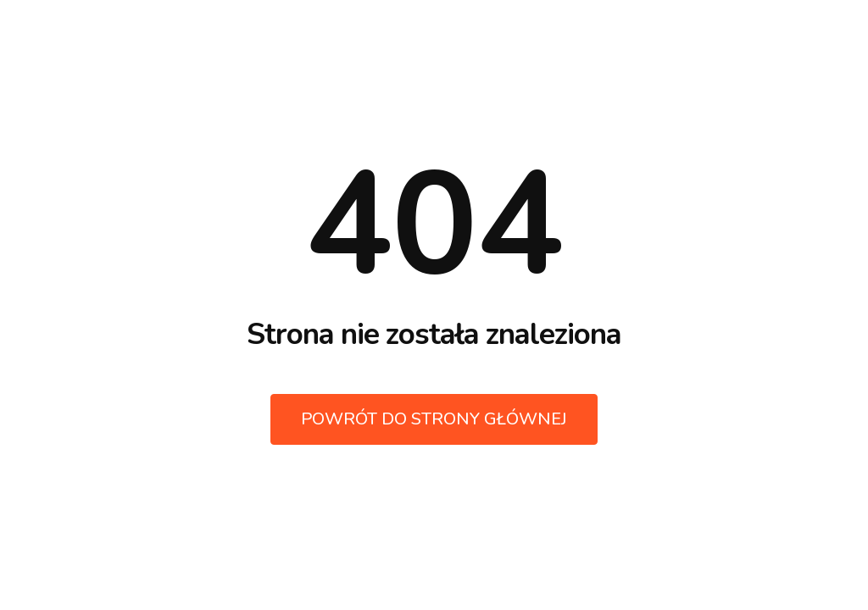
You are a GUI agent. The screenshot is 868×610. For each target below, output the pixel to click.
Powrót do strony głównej (434, 419)
